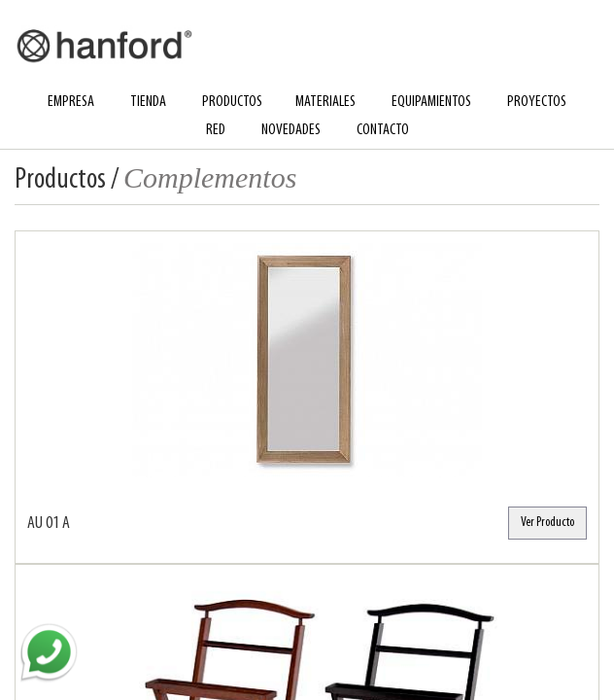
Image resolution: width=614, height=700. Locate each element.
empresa (71, 102)
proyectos (537, 102)
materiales (325, 102)
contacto (383, 130)
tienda (148, 102)
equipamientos (431, 102)
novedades (291, 130)
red (216, 130)
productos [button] (232, 102)
